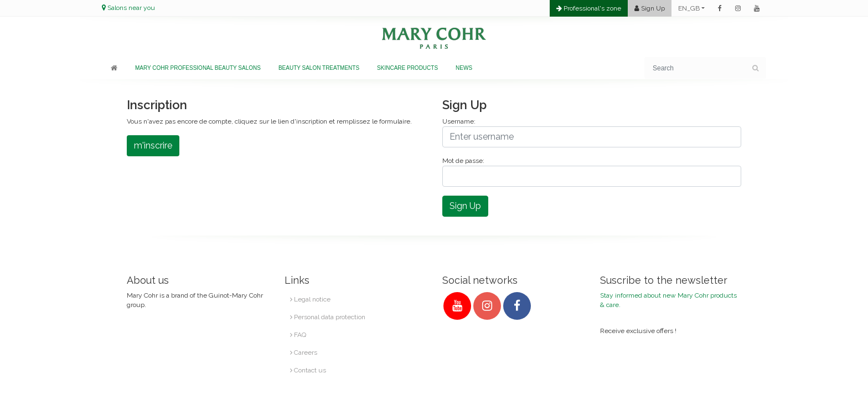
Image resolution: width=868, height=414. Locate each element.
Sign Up (465, 206)
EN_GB (689, 8)
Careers (304, 352)
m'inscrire (153, 145)
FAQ (298, 335)
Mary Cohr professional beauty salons (198, 68)
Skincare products (407, 68)
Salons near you (131, 8)
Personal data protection (328, 317)
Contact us (308, 370)
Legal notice (310, 299)
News (464, 68)
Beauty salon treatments (319, 68)
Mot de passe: (463, 161)
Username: (459, 121)
